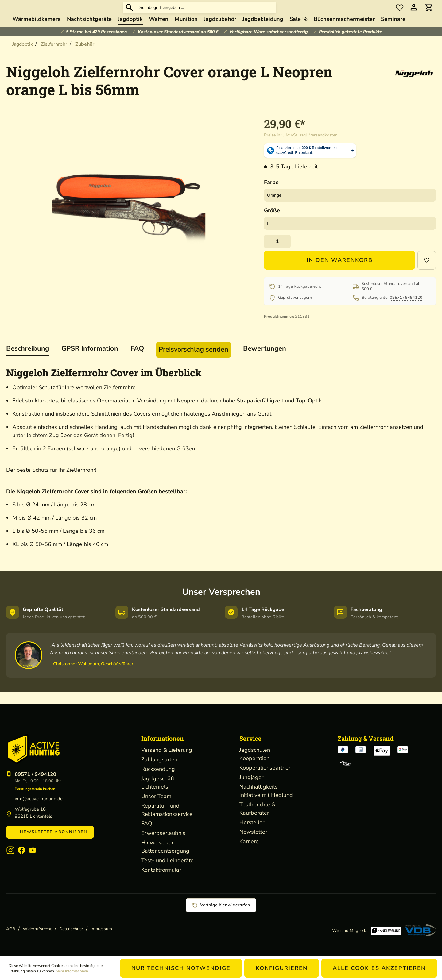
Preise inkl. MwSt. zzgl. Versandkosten (301, 147)
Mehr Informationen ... (74, 971)
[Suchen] (176, 13)
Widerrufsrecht (37, 929)
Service (250, 738)
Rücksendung (158, 769)
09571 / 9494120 (406, 309)
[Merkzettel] (400, 13)
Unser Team (156, 796)
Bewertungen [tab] (265, 360)
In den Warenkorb (340, 272)
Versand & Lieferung (167, 750)
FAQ (147, 824)
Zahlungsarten (159, 759)
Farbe (271, 194)
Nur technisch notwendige (181, 968)
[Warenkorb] (428, 14)
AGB (11, 929)
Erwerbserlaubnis (163, 833)
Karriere (249, 841)
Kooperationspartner (265, 768)
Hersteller (252, 822)
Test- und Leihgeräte (167, 860)
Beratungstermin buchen (35, 789)
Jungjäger (251, 777)
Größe (272, 222)
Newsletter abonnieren (50, 832)
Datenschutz (71, 929)
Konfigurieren (282, 968)
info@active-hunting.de (39, 799)
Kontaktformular (161, 870)
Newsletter (253, 832)
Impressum (101, 929)
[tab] (28, 361)
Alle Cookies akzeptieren (379, 968)
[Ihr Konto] (414, 14)
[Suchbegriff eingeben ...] (252, 14)
